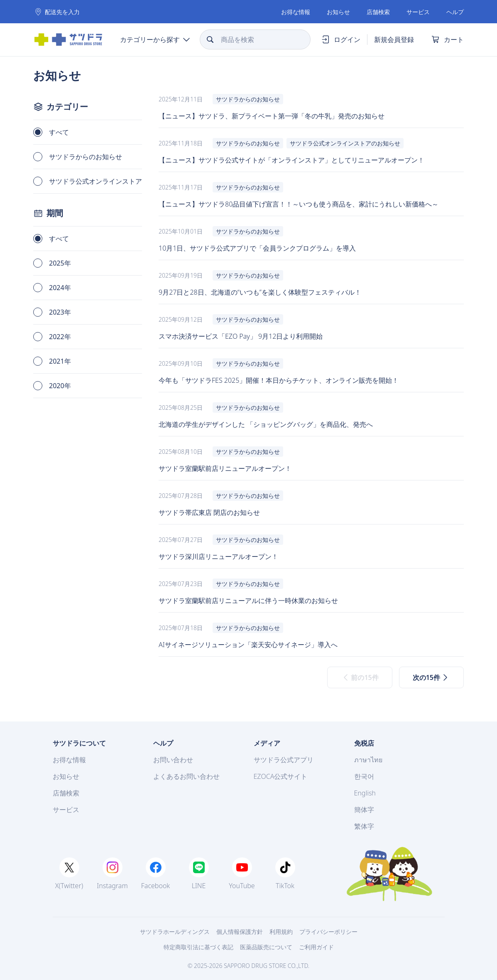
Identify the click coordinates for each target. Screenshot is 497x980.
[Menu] (155, 39)
